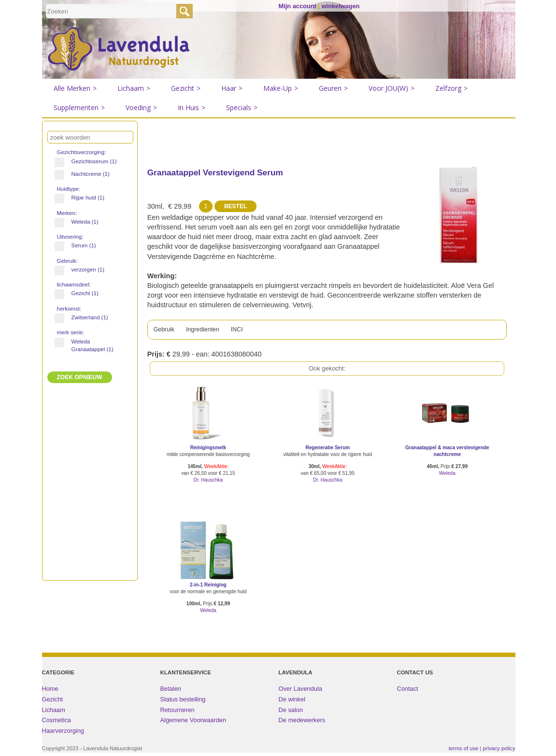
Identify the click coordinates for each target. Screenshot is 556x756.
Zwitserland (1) (86, 317)
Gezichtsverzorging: (82, 152)
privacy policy (499, 752)
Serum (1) (79, 245)
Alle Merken (75, 88)
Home (50, 692)
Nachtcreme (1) (86, 174)
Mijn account (298, 6)
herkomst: (70, 309)
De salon (291, 713)
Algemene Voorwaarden (193, 723)
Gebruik (165, 331)
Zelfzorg (451, 88)
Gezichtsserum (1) (87, 161)
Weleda (447, 477)
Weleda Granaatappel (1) (87, 345)
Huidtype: (70, 189)
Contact (408, 692)
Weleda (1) (81, 222)
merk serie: (71, 332)
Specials (242, 108)
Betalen (171, 692)
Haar (232, 88)
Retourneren (178, 713)
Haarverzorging (63, 734)
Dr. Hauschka (208, 483)
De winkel (292, 703)
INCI (245, 331)
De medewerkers (302, 723)
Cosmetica (57, 723)
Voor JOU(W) (392, 88)
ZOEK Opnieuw (80, 377)
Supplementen (79, 108)
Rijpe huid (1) (84, 198)
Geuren (333, 88)
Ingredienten (208, 331)
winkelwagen (340, 6)
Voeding (141, 108)
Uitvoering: (71, 237)
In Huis (192, 108)
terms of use (464, 752)
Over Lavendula (300, 692)
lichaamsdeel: (75, 285)
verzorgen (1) (84, 270)
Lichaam (134, 88)
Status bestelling (183, 703)
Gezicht (186, 88)
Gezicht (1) (81, 293)
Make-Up (281, 88)
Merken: (68, 213)
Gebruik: (68, 261)
